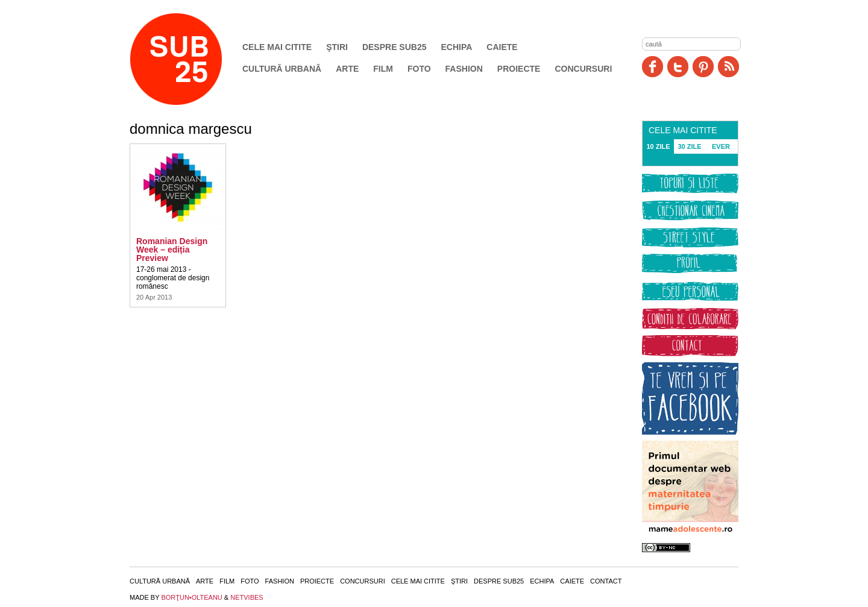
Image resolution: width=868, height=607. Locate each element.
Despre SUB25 (395, 47)
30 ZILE (689, 146)
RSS (728, 67)
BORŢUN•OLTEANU (191, 597)
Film (383, 69)
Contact (606, 581)
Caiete (502, 47)
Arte (347, 69)
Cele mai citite (277, 47)
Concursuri (583, 69)
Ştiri (337, 47)
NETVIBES (247, 597)
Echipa (457, 47)
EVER (721, 146)
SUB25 (190, 59)
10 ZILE (658, 146)
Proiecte (519, 69)
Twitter (678, 67)
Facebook (653, 67)
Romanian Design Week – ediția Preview (172, 250)
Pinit (703, 67)
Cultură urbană (282, 69)
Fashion (464, 69)
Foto (419, 69)
